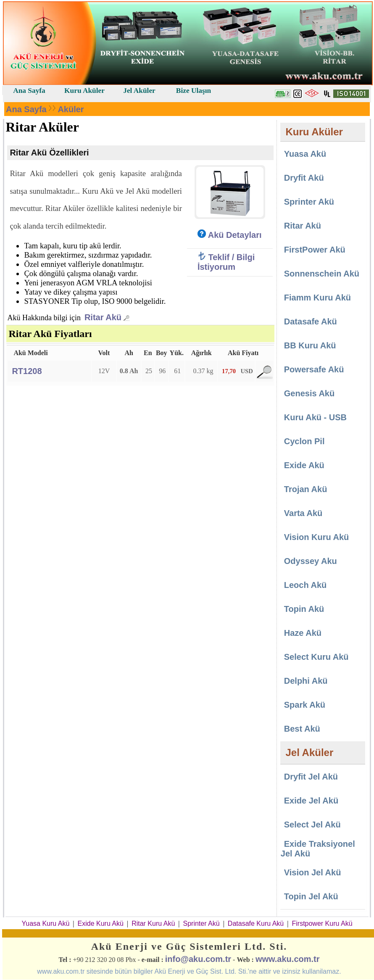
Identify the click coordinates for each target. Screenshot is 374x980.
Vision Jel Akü (313, 872)
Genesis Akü (309, 393)
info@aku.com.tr (198, 959)
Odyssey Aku (311, 561)
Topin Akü (304, 609)
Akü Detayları (230, 235)
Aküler (71, 109)
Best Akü (302, 729)
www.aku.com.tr (288, 959)
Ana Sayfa (26, 109)
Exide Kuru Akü (101, 923)
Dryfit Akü (304, 178)
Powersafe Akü (314, 369)
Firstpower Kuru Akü (322, 923)
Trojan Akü (306, 489)
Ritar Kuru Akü (153, 923)
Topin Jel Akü (311, 896)
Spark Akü (305, 705)
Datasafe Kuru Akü (256, 923)
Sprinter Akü (309, 202)
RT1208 (27, 371)
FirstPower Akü (315, 250)
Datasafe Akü (311, 321)
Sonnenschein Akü (322, 274)
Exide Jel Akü (311, 801)
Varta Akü (303, 513)
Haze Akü (303, 633)
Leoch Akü (306, 585)
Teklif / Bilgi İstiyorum (226, 262)
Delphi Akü (306, 681)
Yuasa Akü (305, 154)
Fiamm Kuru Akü (317, 298)
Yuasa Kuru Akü (45, 923)
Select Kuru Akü (316, 657)
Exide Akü (304, 465)
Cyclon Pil (304, 441)
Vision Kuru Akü (316, 537)
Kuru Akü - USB (315, 417)
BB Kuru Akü (310, 345)
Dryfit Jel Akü (311, 777)
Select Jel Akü (312, 825)
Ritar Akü (103, 317)
